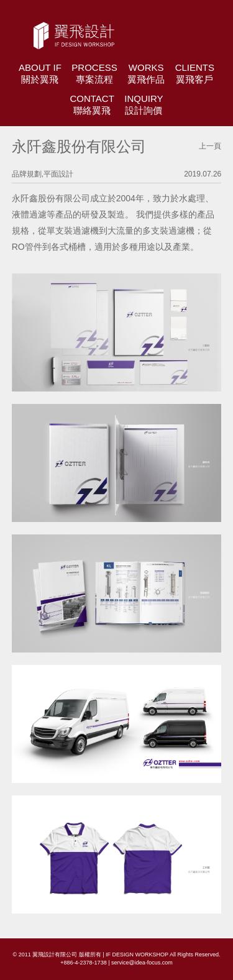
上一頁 (210, 146)
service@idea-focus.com (142, 963)
